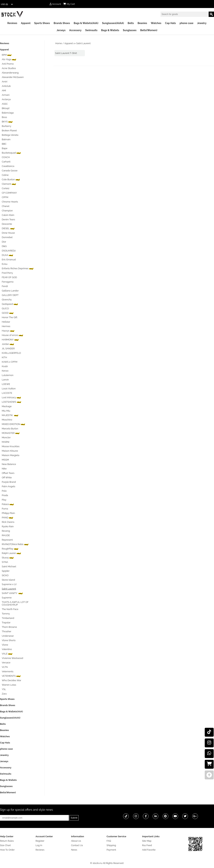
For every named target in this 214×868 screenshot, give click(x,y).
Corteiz (6, 188)
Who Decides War (12, 680)
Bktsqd (6, 108)
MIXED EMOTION (13, 424)
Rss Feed (147, 845)
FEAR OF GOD (9, 277)
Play (4, 500)
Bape (5, 148)
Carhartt (6, 162)
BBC (4, 144)
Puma (5, 509)
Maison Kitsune (10, 451)
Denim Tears (8, 219)
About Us (76, 841)
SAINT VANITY (12, 593)
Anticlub (6, 86)
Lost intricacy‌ (11, 397)
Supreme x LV (9, 584)
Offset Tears (8, 473)
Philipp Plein (8, 513)
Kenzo (5, 371)
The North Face (10, 609)
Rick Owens (8, 522)
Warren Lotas (9, 685)
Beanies (142, 23)
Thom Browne (9, 627)
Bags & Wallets (110, 30)
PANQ (7, 518)
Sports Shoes (42, 23)
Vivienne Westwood (12, 658)
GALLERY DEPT (10, 295)
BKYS (7, 122)
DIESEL (8, 228)
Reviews (12, 23)
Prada (5, 495)
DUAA (7, 255)
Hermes (6, 326)
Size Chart (5, 845)
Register (40, 841)
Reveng (6, 531)
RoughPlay (10, 549)
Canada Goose (10, 171)
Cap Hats (170, 23)
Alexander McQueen (13, 77)
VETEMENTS (11, 676)
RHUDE (6, 535)
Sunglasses (130, 30)
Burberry (7, 126)
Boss (4, 117)
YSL (4, 689)
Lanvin (5, 380)
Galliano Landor (10, 291)
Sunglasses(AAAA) (113, 23)
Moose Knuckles (11, 446)
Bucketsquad (11, 153)
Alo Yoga (9, 59)
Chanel (6, 206)
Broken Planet (9, 131)
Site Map (147, 841)
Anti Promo (8, 64)
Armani (6, 95)
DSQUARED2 (9, 251)
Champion (7, 211)
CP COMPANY (9, 193)
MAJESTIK (10, 415)
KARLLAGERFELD (11, 353)
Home (59, 43)
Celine (5, 175)
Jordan (8, 344)
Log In (39, 845)
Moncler (6, 437)
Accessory (75, 30)
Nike (4, 469)
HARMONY (10, 340)
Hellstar (6, 322)
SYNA (5, 562)
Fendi (5, 286)
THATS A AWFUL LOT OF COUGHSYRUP (15, 603)
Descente (7, 224)
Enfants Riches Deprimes (18, 268)
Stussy (8, 558)
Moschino (7, 420)
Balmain (6, 139)
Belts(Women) (149, 30)
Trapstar (6, 623)
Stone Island (8, 580)
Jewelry (202, 23)
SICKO (5, 575)
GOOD (8, 313)
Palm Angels (8, 486)
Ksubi (5, 366)
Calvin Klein (8, 215)
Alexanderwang (10, 73)
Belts (131, 23)
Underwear (8, 636)
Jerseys (61, 30)
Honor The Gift (10, 317)
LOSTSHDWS (12, 402)
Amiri (5, 82)
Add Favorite (149, 850)
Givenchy (7, 300)
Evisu (5, 264)
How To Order (7, 850)
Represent (7, 540)
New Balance (9, 464)
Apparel (26, 23)
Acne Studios (9, 68)
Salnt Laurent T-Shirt (66, 53)
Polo (4, 491)
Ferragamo (8, 282)
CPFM (5, 197)
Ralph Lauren (11, 553)
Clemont (9, 184)
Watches (156, 23)
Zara (4, 694)
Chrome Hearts (10, 202)
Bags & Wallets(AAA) (86, 23)
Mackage (7, 406)
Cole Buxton (11, 179)
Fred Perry (7, 273)
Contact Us (77, 845)
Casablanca (8, 166)
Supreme (7, 598)
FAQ (109, 841)
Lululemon (8, 375)
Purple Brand (9, 482)
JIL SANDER (8, 348)
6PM (7, 55)
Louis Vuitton (9, 389)
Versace (6, 663)
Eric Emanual (9, 260)
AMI (4, 90)
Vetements (8, 671)
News (74, 850)
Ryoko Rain (8, 526)
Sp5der (6, 571)
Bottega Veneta (10, 135)
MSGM (5, 460)
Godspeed (10, 304)
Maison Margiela (11, 455)
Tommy (6, 614)
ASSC (5, 104)
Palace (8, 504)
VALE (7, 654)
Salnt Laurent (83, 43)
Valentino (7, 649)
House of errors (12, 335)
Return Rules (7, 841)
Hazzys (8, 331)
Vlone (5, 645)
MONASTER (11, 433)
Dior (4, 242)
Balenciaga (8, 113)
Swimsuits (91, 30)
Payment (111, 850)
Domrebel (7, 237)
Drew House (8, 233)
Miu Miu (6, 411)
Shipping (111, 845)
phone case (186, 23)
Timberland (8, 618)
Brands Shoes (62, 23)
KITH (4, 357)
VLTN (5, 667)
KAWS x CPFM (10, 362)
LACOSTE (7, 393)
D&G (4, 246)
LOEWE (6, 384)
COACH (6, 157)
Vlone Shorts (9, 640)
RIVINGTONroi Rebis (15, 544)
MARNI (6, 442)
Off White (7, 478)
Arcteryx (6, 99)
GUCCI (5, 308)
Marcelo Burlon (10, 429)
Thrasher (7, 631)
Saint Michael (9, 566)
